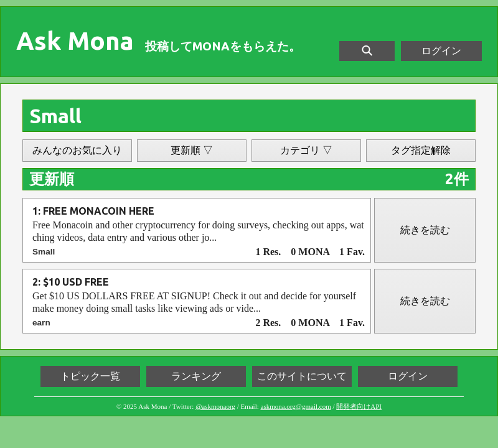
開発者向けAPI (359, 406)
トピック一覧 (90, 376)
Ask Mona (75, 41)
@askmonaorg (215, 406)
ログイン (441, 51)
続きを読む (425, 230)
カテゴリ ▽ (306, 150)
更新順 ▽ (192, 150)
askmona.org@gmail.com (296, 406)
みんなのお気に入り (77, 150)
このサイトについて (302, 376)
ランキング (196, 376)
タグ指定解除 (421, 150)
